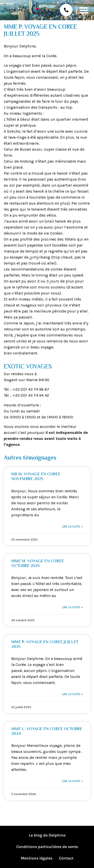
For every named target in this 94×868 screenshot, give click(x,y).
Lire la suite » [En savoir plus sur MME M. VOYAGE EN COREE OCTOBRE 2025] (72, 607)
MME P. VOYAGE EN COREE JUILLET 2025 (45, 645)
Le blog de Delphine (47, 835)
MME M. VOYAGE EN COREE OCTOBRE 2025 (38, 564)
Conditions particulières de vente (47, 847)
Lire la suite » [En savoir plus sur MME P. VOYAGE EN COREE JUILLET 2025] (72, 694)
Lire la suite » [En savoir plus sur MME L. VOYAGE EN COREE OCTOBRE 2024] (72, 781)
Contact (66, 858)
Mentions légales (37, 858)
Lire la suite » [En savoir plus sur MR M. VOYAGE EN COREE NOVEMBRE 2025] (72, 527)
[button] (84, 10)
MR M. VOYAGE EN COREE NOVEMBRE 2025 (36, 477)
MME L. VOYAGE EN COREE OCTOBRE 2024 (47, 732)
